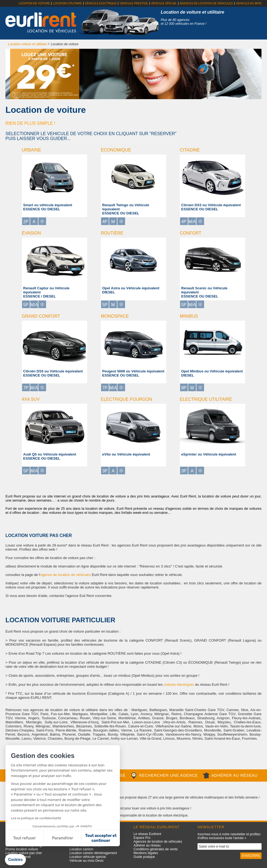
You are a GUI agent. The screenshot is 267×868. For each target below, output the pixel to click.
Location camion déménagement (93, 853)
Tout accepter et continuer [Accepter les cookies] (101, 838)
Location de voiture (34, 3)
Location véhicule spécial (88, 857)
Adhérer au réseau (147, 845)
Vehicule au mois (249, 3)
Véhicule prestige (134, 3)
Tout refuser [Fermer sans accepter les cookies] (24, 838)
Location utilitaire (67, 3)
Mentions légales (146, 853)
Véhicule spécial (164, 3)
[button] (15, 860)
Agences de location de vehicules (206, 3)
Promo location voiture (22, 849)
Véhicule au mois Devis (87, 861)
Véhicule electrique (101, 3)
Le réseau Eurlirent (147, 834)
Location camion (81, 849)
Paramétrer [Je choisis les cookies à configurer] (63, 838)
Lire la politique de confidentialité (36, 818)
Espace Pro (142, 838)
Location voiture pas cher (24, 853)
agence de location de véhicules (66, 575)
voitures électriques (179, 685)
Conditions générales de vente (156, 849)
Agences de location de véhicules (158, 842)
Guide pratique (144, 857)
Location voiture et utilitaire (28, 44)
